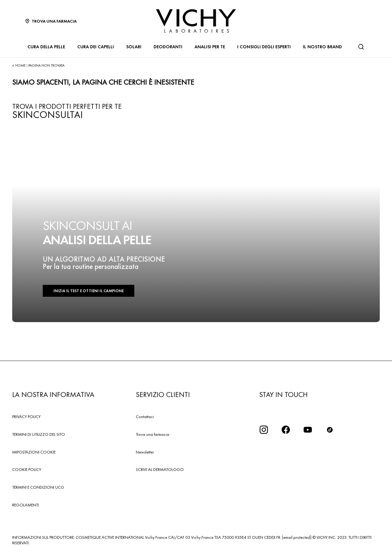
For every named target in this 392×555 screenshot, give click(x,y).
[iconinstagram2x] (264, 430)
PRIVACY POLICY (26, 417)
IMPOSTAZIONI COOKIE (34, 452)
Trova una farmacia (152, 434)
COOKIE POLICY (27, 469)
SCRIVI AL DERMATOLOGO (160, 469)
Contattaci (145, 417)
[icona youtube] (308, 430)
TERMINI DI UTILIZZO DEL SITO (39, 434)
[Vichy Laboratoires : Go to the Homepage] (196, 21)
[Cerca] (361, 47)
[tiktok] (330, 430)
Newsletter (145, 452)
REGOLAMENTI (25, 505)
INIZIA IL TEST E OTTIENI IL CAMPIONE (89, 291)
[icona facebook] (286, 430)
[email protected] (297, 537)
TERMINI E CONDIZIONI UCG (38, 487)
